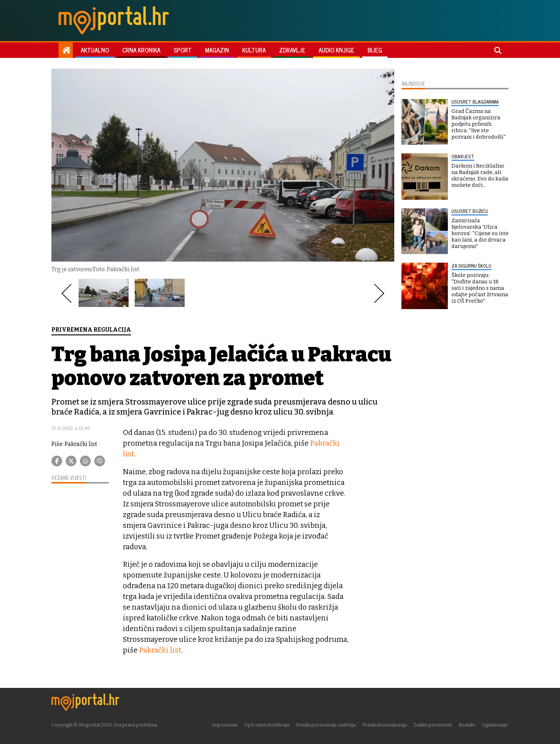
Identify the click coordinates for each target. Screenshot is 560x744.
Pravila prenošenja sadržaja (327, 724)
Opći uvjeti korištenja (267, 724)
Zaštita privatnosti (433, 724)
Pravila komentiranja (385, 724)
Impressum (225, 724)
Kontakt (467, 724)
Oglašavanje (496, 724)
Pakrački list (160, 650)
